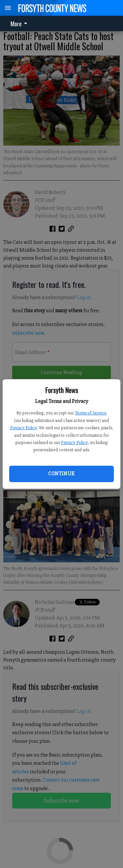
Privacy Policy (23, 428)
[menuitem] (21, 23)
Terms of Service (91, 413)
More (20, 24)
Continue (61, 474)
